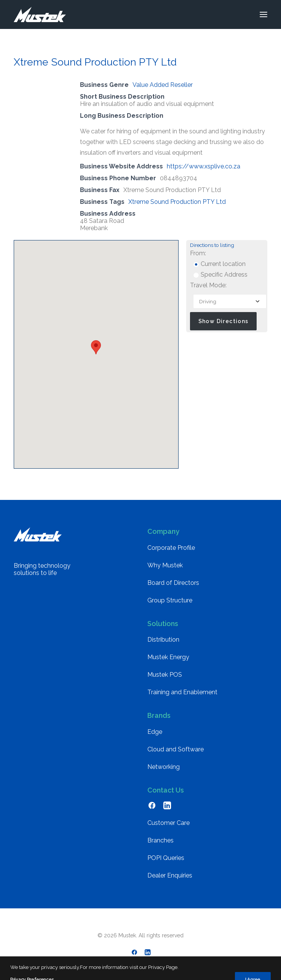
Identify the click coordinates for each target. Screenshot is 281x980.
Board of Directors (173, 583)
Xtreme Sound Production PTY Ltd (177, 202)
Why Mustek (165, 565)
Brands (159, 715)
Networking (164, 767)
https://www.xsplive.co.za (204, 166)
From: (198, 253)
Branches (160, 840)
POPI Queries (166, 858)
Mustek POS (165, 675)
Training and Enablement (182, 692)
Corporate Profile (171, 548)
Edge (155, 732)
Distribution (163, 640)
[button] (263, 14)
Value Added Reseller (163, 85)
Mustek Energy (168, 657)
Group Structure (170, 600)
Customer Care (168, 823)
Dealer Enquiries (170, 875)
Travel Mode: (208, 285)
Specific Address (220, 275)
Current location (219, 264)
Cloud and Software (176, 749)
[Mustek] (40, 14)
